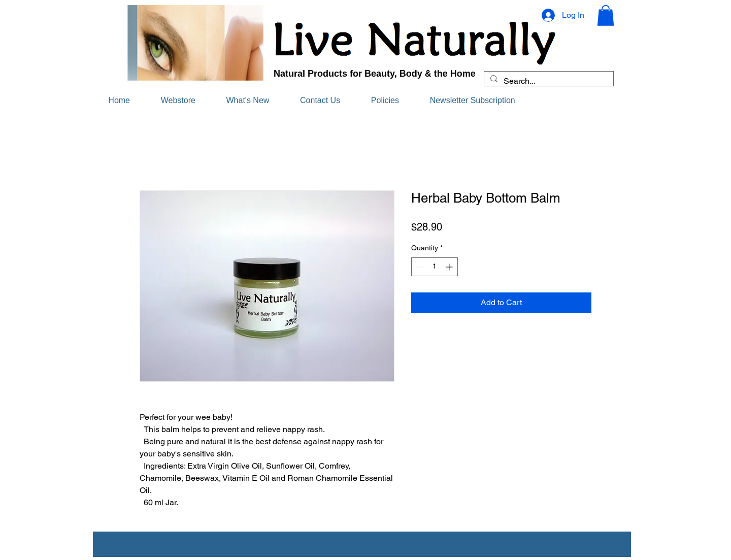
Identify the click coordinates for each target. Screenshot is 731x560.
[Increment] (450, 267)
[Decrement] (419, 267)
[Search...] (548, 81)
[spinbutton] (435, 267)
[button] (606, 15)
